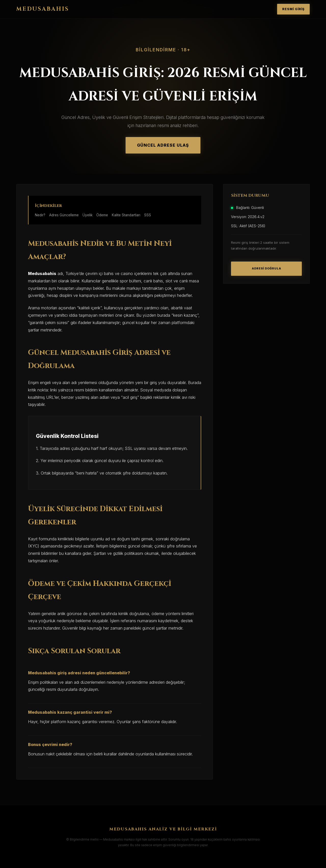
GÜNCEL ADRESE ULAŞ (163, 145)
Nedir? (40, 215)
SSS (148, 215)
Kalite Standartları (126, 215)
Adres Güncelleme (64, 215)
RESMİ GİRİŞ (293, 9)
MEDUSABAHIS (43, 9)
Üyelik (87, 215)
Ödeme (102, 215)
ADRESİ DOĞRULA (267, 268)
